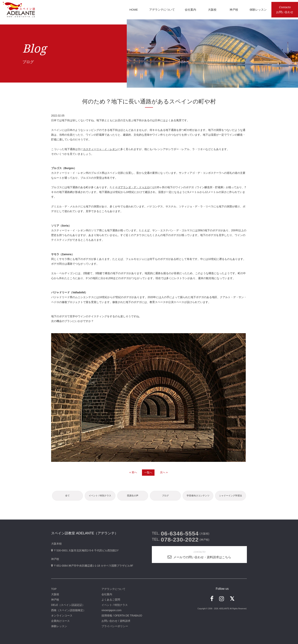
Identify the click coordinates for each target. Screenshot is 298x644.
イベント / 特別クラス (100, 496)
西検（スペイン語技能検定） (68, 610)
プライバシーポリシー (115, 626)
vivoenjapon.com (111, 610)
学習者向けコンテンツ (198, 496)
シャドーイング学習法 (231, 496)
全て (67, 496)
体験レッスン (59, 626)
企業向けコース (60, 621)
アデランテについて (113, 589)
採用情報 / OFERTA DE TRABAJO (122, 616)
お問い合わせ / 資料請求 (116, 621)
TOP (54, 589)
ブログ (165, 496)
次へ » (164, 472)
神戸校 (55, 600)
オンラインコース (62, 616)
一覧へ (148, 472)
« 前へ (133, 472)
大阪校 (55, 594)
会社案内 (107, 594)
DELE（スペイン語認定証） (68, 605)
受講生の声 (133, 496)
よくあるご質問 (111, 600)
